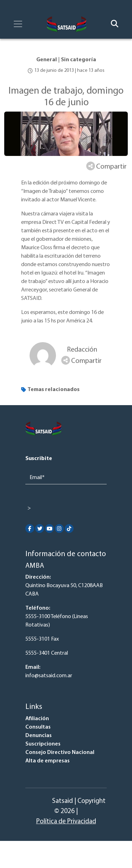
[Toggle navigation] (18, 24)
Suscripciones (43, 744)
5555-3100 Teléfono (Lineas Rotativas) (57, 621)
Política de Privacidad (66, 822)
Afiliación (37, 719)
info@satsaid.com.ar (49, 676)
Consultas (38, 727)
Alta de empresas (48, 761)
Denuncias (39, 736)
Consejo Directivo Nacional (60, 753)
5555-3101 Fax (42, 639)
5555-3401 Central (47, 653)
